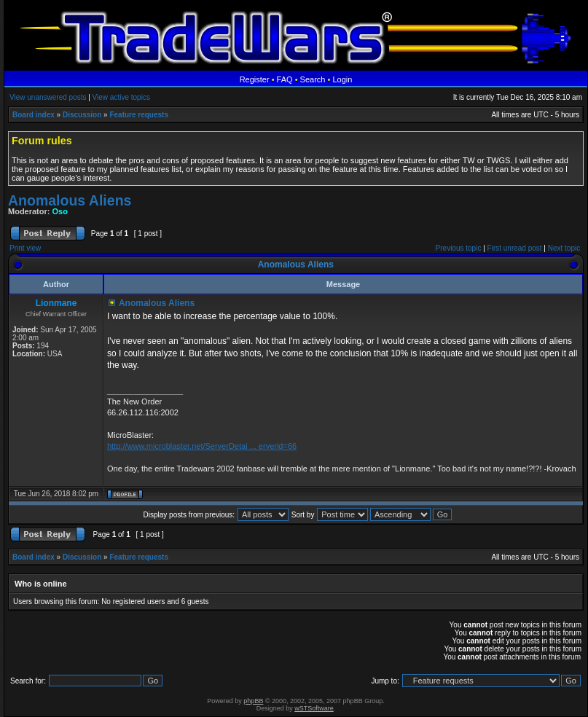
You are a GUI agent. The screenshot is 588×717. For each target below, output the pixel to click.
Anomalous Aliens (70, 200)
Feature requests (139, 115)
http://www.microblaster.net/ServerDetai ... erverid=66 (202, 446)
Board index (34, 115)
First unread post (515, 248)
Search (313, 79)
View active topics (121, 97)
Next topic (564, 248)
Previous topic (459, 248)
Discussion (82, 115)
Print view (25, 248)
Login (342, 79)
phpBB (253, 701)
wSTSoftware (314, 708)
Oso (60, 211)
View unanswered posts (48, 97)
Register (255, 79)
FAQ (285, 79)
